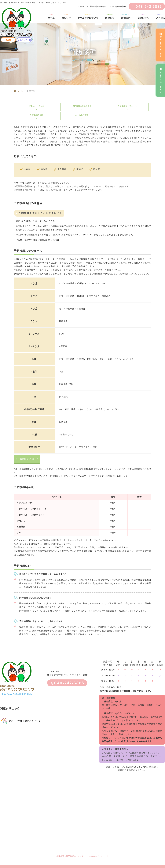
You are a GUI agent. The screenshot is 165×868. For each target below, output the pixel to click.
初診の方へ (143, 16)
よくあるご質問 (82, 117)
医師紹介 (110, 16)
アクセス (160, 16)
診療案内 (126, 16)
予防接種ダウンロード (28, 459)
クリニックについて (88, 16)
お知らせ (66, 16)
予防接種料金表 (36, 117)
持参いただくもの (36, 108)
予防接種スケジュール (127, 108)
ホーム (51, 16)
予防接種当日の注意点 (82, 108)
